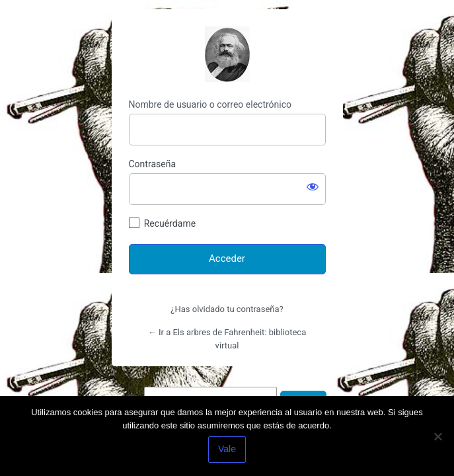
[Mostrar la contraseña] (313, 186)
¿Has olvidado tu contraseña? (227, 309)
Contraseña (153, 164)
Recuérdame (170, 223)
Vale (227, 449)
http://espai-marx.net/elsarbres (227, 54)
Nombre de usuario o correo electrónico (210, 104)
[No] (437, 436)
